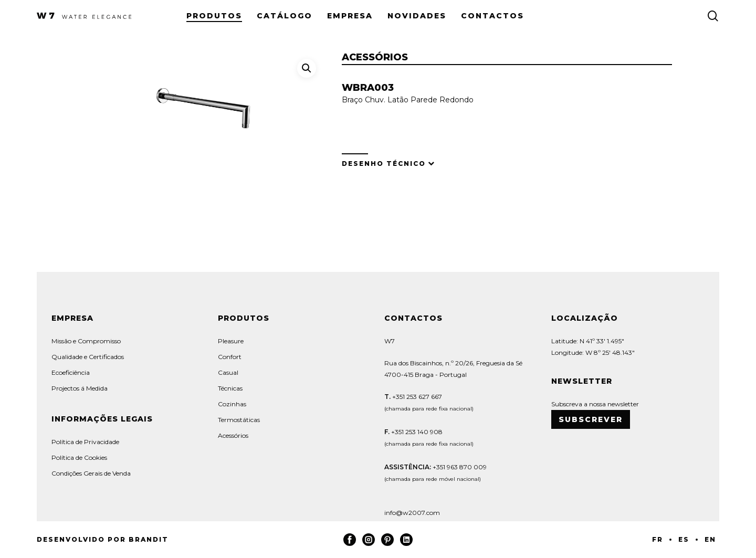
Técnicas (230, 388)
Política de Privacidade (85, 442)
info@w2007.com (412, 513)
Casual (228, 372)
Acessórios (233, 435)
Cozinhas (232, 404)
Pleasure (231, 341)
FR (658, 539)
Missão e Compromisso (86, 341)
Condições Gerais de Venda (91, 473)
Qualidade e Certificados (88, 357)
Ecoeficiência (71, 372)
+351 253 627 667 (416, 397)
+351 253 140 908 (417, 432)
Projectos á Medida (80, 388)
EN (710, 539)
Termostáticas (239, 420)
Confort (230, 357)
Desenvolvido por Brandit (103, 539)
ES (684, 539)
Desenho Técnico (384, 164)
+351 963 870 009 (460, 467)
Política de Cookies (79, 457)
